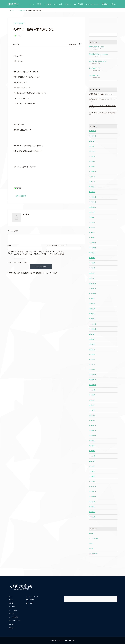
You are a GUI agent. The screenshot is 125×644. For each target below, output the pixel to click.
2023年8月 (92, 212)
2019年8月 (92, 390)
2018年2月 (92, 476)
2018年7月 (92, 451)
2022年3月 (92, 273)
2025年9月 (92, 141)
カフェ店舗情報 (78, 4)
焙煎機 (39, 4)
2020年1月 (92, 370)
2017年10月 (92, 497)
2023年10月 (92, 207)
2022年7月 (92, 263)
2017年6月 (92, 517)
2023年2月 (92, 233)
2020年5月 (92, 349)
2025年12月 (92, 131)
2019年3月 (92, 410)
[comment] (46, 240)
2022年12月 (92, 243)
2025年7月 (92, 146)
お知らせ (68, 4)
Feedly (31, 603)
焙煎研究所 (13, 4)
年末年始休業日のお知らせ (97, 47)
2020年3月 (92, 359)
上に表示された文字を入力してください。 (28, 256)
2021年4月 (92, 319)
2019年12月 (92, 375)
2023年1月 (92, 238)
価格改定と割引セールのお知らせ (99, 54)
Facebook (32, 600)
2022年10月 (92, 248)
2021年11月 (92, 288)
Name (9, 247)
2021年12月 (92, 283)
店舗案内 (105, 4)
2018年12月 (92, 426)
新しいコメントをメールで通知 (54, 256)
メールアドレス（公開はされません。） (56, 247)
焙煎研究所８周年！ (95, 75)
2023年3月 (92, 227)
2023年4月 (92, 222)
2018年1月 (92, 481)
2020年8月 (92, 334)
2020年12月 (92, 324)
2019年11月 (92, 380)
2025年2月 (92, 161)
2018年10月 (92, 436)
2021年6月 (92, 314)
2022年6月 (92, 268)
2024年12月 (92, 172)
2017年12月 (92, 486)
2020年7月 (92, 339)
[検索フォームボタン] (116, 35)
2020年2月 (92, 365)
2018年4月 (92, 466)
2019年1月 (92, 420)
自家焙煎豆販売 (94, 554)
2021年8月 (92, 304)
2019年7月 (92, 395)
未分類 (91, 543)
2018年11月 (92, 431)
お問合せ (113, 4)
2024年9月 (92, 177)
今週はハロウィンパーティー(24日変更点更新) (102, 106)
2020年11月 (92, 329)
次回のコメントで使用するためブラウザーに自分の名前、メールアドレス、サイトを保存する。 (37, 254)
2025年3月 (92, 156)
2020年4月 (92, 354)
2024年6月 (92, 187)
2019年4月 (92, 405)
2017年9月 (92, 502)
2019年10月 (92, 385)
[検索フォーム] (101, 35)
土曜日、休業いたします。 (97, 94)
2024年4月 (92, 192)
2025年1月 (92, 167)
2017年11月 (92, 492)
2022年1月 (92, 278)
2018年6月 (92, 456)
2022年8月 (92, 258)
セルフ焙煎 (47, 4)
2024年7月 (92, 182)
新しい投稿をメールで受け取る (19, 264)
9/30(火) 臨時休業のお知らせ (98, 61)
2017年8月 (92, 507)
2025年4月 (92, 151)
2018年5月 (92, 461)
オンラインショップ (93, 4)
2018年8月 (92, 446)
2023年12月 (92, 197)
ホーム (32, 4)
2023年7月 (92, 217)
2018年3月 (92, 471)
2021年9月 (92, 299)
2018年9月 (92, 441)
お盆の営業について (95, 68)
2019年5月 (92, 400)
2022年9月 (92, 253)
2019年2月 (92, 415)
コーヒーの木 (58, 4)
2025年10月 (92, 136)
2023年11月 (92, 202)
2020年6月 (92, 344)
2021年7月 (92, 309)
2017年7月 (92, 512)
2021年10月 (92, 293)
